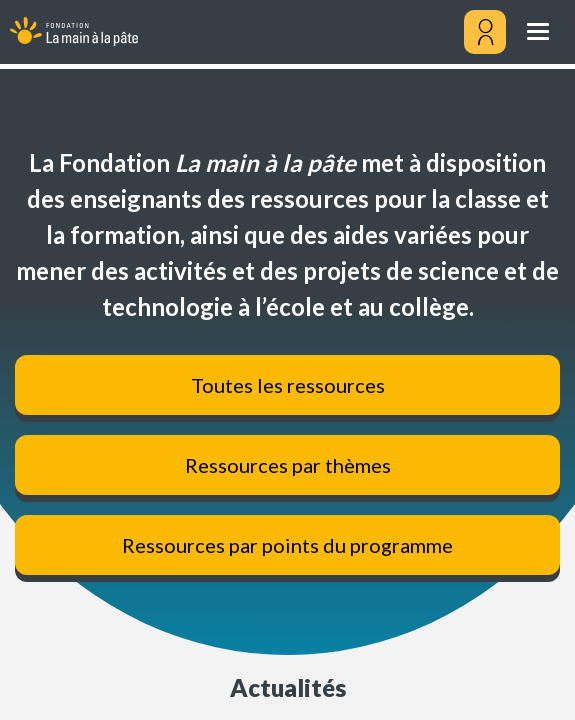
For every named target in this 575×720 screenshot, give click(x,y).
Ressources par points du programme (287, 545)
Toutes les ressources (288, 385)
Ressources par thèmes (288, 465)
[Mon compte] (485, 32)
